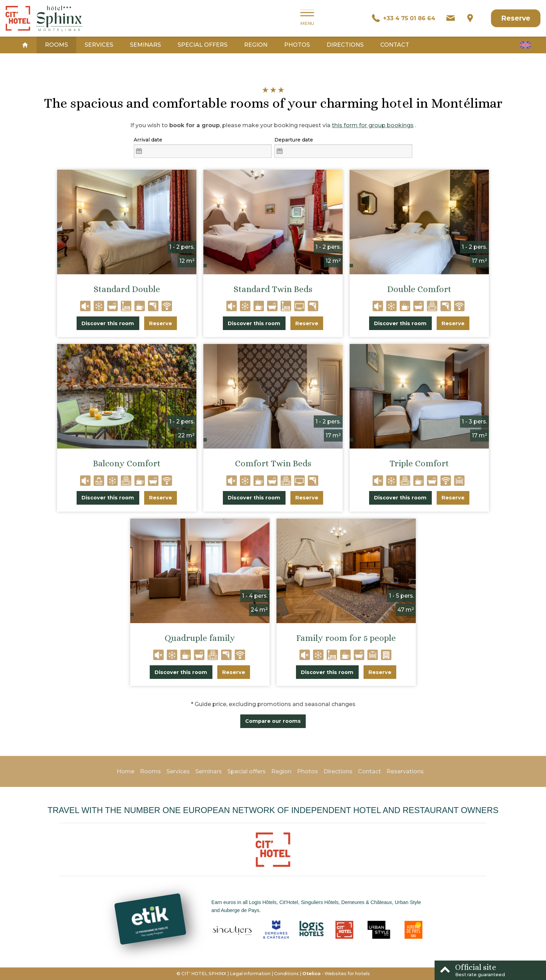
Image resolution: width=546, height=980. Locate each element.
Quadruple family (200, 638)
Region (256, 45)
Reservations (405, 771)
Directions (345, 45)
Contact (395, 45)
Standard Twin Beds (273, 289)
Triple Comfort (419, 463)
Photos (297, 45)
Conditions (286, 974)
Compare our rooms (273, 721)
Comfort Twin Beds (273, 463)
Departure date (294, 140)
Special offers (202, 45)
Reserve (516, 18)
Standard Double (127, 289)
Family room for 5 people (346, 638)
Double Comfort (419, 289)
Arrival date (148, 140)
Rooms (56, 45)
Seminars (145, 45)
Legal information (250, 974)
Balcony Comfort (127, 463)
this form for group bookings (373, 125)
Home (126, 771)
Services (99, 45)
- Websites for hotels (336, 974)
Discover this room (108, 323)
